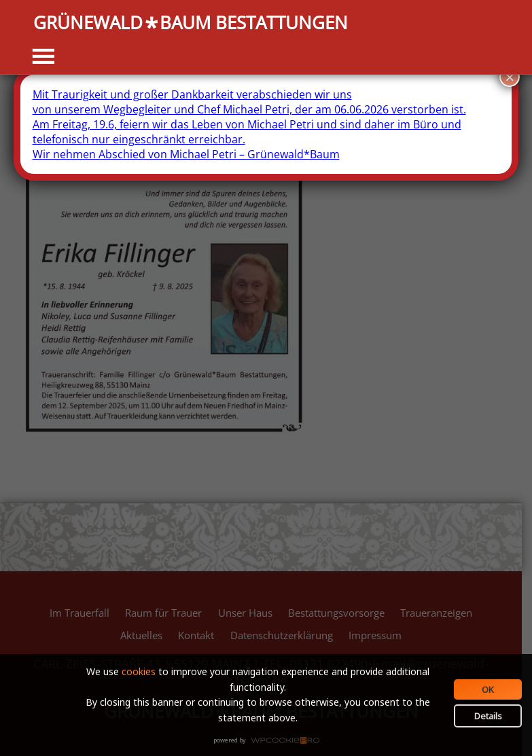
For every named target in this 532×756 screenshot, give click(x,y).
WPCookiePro (270, 741)
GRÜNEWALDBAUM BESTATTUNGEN (191, 23)
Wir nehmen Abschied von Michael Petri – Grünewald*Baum (186, 154)
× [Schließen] (510, 77)
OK (488, 689)
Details (488, 716)
